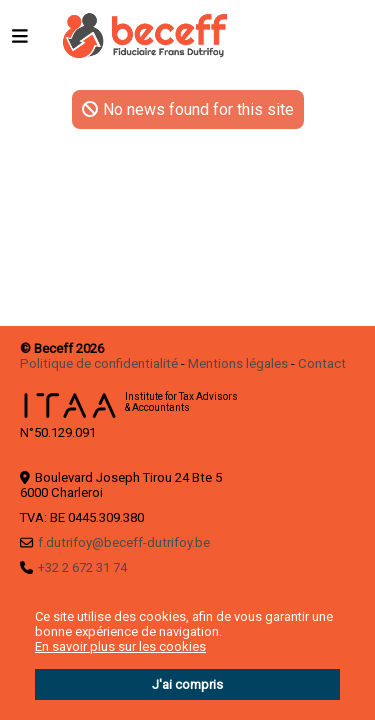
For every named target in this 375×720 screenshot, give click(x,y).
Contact (322, 363)
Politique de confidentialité (99, 363)
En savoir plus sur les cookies (120, 646)
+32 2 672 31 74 (82, 567)
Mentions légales (238, 363)
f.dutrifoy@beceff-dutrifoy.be (124, 542)
